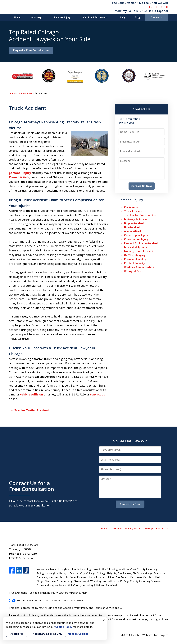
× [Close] (104, 620)
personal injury (20, 173)
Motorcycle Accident (137, 219)
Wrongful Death (134, 271)
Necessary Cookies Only (47, 634)
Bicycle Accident (134, 223)
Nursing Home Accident (139, 251)
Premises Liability (135, 259)
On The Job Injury (135, 255)
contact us (98, 394)
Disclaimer (116, 529)
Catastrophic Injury (136, 235)
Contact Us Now (142, 186)
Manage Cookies (74, 600)
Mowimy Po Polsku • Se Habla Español (141, 11)
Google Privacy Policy (75, 608)
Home (17, 17)
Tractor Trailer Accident (32, 410)
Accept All (17, 634)
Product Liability (134, 263)
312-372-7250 (157, 7)
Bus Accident (132, 227)
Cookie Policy (53, 600)
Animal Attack (133, 231)
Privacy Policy (133, 529)
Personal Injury (62, 17)
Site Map (148, 529)
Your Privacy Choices (25, 600)
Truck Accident (133, 211)
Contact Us (157, 17)
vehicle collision (32, 394)
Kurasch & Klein (19, 177)
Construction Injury (136, 239)
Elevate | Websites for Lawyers (145, 635)
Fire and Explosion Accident (141, 243)
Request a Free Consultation (31, 50)
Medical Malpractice (137, 247)
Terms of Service (104, 608)
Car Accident (132, 207)
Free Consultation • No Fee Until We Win (139, 3)
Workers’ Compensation (139, 267)
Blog (137, 17)
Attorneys (37, 17)
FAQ (123, 17)
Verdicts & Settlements (96, 17)
